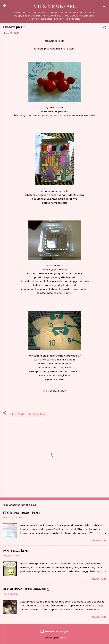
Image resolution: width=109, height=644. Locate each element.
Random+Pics (37, 414)
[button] (104, 28)
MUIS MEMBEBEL (54, 6)
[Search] (104, 7)
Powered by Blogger (54, 631)
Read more (99, 541)
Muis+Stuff (17, 414)
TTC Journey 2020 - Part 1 (21, 513)
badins (63, 638)
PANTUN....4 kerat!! (16, 551)
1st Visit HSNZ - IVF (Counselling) (26, 589)
